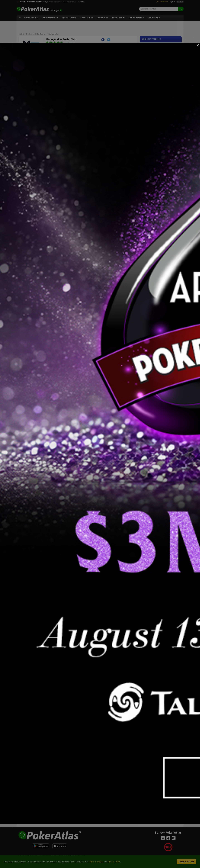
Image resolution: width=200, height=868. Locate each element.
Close (198, 45)
